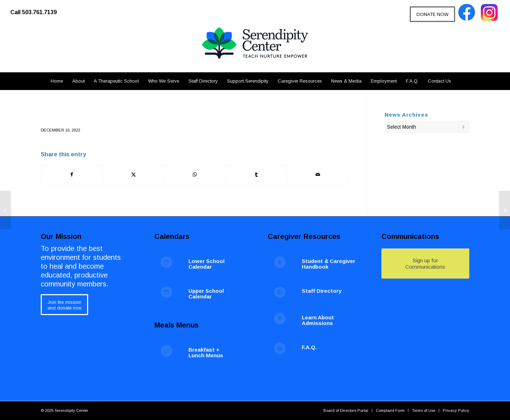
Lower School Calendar (206, 264)
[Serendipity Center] (255, 50)
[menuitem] (37, 9)
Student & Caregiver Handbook (328, 264)
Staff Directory (322, 291)
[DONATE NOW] (432, 14)
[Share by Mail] (318, 175)
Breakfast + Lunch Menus (206, 353)
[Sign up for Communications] (425, 264)
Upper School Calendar (206, 294)
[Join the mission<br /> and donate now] (64, 305)
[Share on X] (134, 175)
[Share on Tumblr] (257, 175)
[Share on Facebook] (72, 175)
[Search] (460, 81)
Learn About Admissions (318, 320)
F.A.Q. (309, 347)
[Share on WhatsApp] (195, 175)
